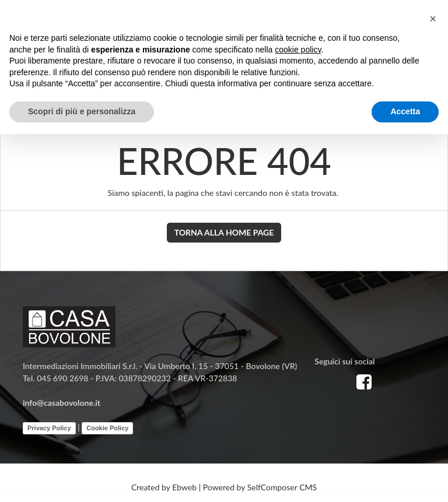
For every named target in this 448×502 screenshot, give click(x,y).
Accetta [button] (405, 111)
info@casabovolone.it (62, 403)
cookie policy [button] (298, 50)
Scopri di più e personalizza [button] (82, 111)
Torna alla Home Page (224, 232)
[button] (433, 19)
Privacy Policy (49, 428)
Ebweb (184, 487)
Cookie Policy (107, 428)
